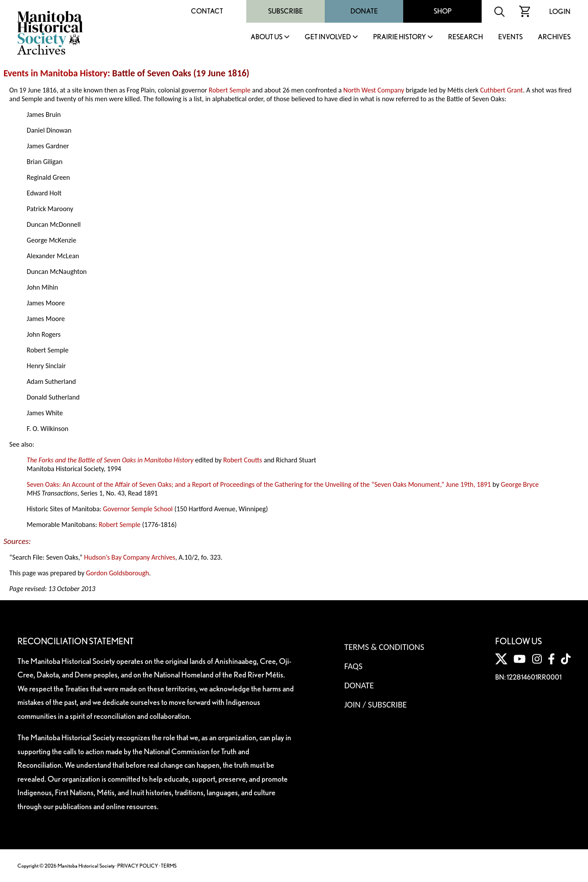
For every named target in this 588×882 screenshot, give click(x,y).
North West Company (374, 90)
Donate (364, 11)
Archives (554, 37)
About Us (267, 37)
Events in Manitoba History (56, 73)
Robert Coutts (243, 460)
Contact (207, 11)
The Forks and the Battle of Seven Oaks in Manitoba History (110, 460)
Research (466, 37)
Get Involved (328, 37)
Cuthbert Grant (501, 90)
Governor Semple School (138, 509)
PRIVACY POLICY (138, 866)
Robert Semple (230, 90)
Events (510, 37)
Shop (443, 11)
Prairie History (399, 37)
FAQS (353, 666)
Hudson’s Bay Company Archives (130, 557)
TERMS (169, 866)
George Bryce (520, 484)
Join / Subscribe (376, 704)
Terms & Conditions (384, 647)
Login (560, 12)
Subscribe (286, 11)
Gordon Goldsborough (117, 573)
